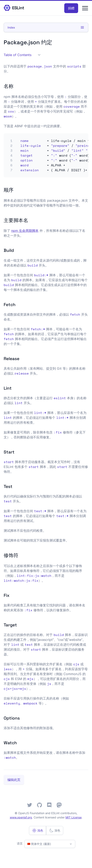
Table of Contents (22, 55)
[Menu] (85, 8)
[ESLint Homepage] (14, 8)
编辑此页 (14, 780)
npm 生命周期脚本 (25, 231)
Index (46, 27)
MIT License (74, 817)
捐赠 (71, 8)
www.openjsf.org (21, 817)
